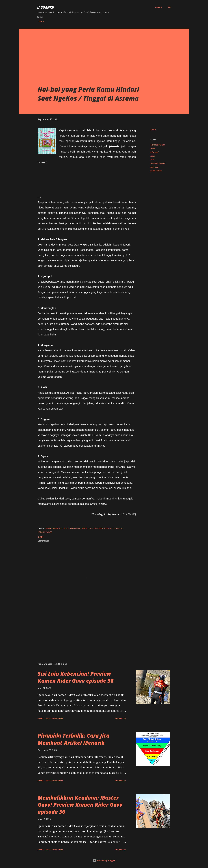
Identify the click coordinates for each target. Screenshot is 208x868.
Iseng (153, 156)
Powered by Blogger (104, 861)
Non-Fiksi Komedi (158, 163)
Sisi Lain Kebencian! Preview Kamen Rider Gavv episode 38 (76, 677)
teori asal (154, 167)
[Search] (158, 7)
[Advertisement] (94, 65)
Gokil (153, 148)
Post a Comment (55, 718)
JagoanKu (46, 7)
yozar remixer (156, 171)
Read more (120, 718)
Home (41, 21)
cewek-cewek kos (158, 145)
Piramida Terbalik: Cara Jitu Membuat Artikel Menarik (74, 739)
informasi (154, 152)
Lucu (152, 160)
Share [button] (153, 130)
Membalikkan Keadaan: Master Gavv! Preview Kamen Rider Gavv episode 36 (80, 805)
